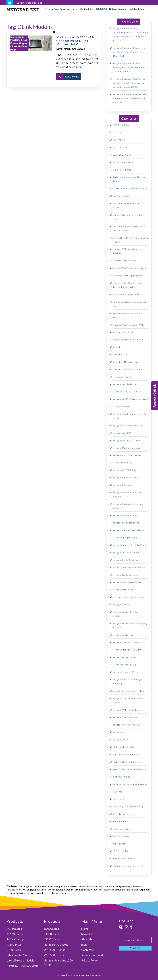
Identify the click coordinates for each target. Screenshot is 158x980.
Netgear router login (124, 635)
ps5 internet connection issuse (130, 784)
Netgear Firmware (118, 9)
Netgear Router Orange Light (129, 642)
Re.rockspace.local (92, 955)
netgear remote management (129, 597)
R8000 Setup (51, 929)
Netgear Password (123, 590)
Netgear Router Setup (83, 9)
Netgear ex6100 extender (127, 455)
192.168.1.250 (121, 147)
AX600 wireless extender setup (130, 189)
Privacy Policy (89, 960)
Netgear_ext (120, 732)
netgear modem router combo (129, 567)
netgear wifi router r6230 (127, 725)
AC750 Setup (14, 929)
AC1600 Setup (15, 934)
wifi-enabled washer (124, 858)
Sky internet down (123, 814)
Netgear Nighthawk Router (128, 582)
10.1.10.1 (118, 132)
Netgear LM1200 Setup (126, 560)
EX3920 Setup (52, 939)
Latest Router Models (19, 955)
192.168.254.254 (122, 155)
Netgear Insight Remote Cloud (130, 545)
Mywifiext (118, 347)
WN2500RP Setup (55, 950)
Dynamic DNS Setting (124, 261)
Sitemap (96, 975)
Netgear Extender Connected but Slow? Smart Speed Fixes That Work (129, 52)
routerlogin (119, 799)
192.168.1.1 (101, 9)
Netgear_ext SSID (123, 739)
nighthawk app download (126, 754)
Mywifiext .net (121, 354)
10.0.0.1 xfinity (121, 125)
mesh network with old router (129, 340)
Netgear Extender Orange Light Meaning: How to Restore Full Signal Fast (130, 98)
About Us (87, 939)
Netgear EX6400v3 (123, 463)
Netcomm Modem (122, 377)
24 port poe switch (123, 162)
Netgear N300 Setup (56, 945)
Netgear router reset (124, 657)
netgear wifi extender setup (128, 691)
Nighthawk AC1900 (123, 747)
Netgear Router (121, 604)
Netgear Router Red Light (127, 650)
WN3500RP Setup (55, 955)
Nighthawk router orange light (129, 769)
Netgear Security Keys (125, 672)
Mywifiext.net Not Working (128, 369)
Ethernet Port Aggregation (128, 276)
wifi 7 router (120, 844)
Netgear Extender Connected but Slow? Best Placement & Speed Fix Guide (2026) (129, 83)
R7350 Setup (14, 945)
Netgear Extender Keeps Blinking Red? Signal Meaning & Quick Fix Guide (130, 67)
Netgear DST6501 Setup (126, 440)
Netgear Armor (121, 407)
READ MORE (68, 77)
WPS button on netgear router (130, 866)
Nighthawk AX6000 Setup (127, 762)
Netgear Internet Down (126, 552)
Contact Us (88, 950)
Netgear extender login (126, 515)
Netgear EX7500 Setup (125, 477)
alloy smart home (122, 170)
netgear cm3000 (122, 433)
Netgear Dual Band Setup (127, 448)
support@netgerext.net (29, 3)
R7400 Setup (14, 950)
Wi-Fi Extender (121, 836)
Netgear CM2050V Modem (127, 425)
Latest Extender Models (20, 960)
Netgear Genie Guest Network (130, 530)
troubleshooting (122, 829)
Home (85, 929)
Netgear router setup (125, 665)
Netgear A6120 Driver (125, 384)
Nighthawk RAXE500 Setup (22, 966)
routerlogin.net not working (128, 806)
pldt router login (122, 777)
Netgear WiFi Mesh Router (127, 710)
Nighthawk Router (138, 9)
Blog (84, 945)
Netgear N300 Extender (126, 575)
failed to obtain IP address (127, 294)
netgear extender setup (126, 523)
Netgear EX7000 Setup (125, 470)
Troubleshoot (120, 821)
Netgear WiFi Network (125, 717)
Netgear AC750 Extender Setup (130, 399)
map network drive (123, 332)
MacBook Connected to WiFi (128, 325)
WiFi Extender (120, 851)
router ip (117, 792)
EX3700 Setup (52, 934)
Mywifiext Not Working (125, 362)
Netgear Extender (123, 485)
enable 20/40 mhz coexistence (129, 268)
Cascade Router (122, 196)
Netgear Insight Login (125, 538)
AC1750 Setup (15, 939)
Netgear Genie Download (57, 9)
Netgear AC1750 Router (126, 392)
